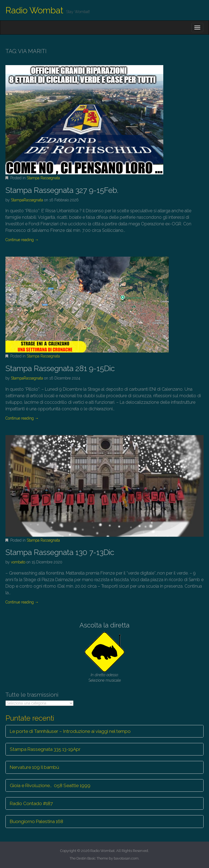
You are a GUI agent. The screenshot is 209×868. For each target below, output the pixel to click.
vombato (18, 562)
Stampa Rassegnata (43, 178)
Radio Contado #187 (31, 803)
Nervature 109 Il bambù (34, 767)
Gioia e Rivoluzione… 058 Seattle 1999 (50, 785)
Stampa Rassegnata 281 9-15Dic (60, 368)
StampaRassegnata (27, 200)
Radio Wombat (34, 10)
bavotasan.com (126, 858)
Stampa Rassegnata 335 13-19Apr (45, 749)
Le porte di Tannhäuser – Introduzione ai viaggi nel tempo (70, 731)
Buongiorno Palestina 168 (36, 821)
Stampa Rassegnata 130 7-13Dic (60, 552)
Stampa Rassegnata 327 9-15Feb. (62, 190)
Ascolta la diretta (104, 625)
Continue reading (22, 240)
